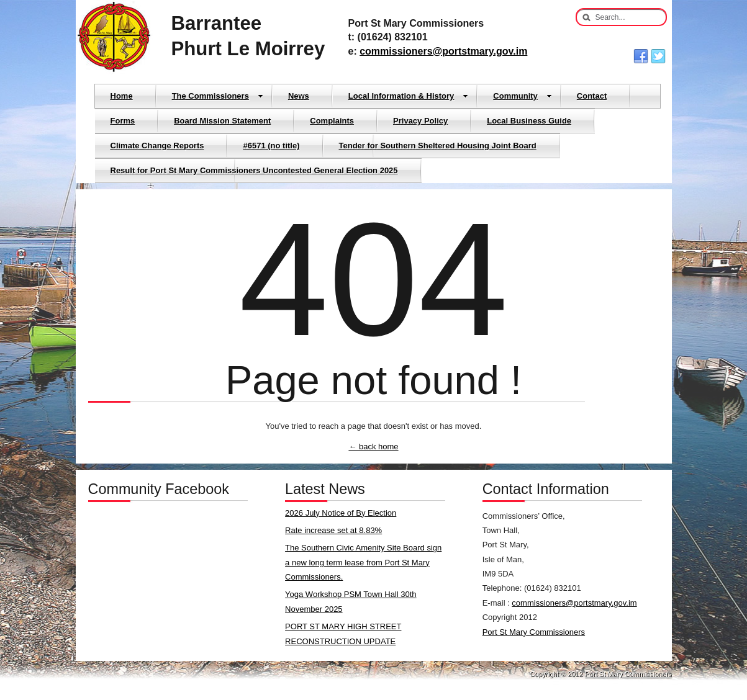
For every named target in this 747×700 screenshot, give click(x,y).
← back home (373, 446)
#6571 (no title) (271, 146)
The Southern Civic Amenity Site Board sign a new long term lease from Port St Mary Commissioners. (363, 562)
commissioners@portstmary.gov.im (443, 51)
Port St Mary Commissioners (534, 632)
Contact (592, 96)
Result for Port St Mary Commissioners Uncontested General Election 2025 (254, 170)
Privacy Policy (420, 121)
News (299, 96)
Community (523, 96)
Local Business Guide (529, 121)
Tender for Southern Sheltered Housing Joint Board (438, 146)
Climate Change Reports (157, 146)
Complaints (332, 121)
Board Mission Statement (222, 121)
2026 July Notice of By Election (341, 513)
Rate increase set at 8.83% (333, 530)
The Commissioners (218, 96)
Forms (123, 121)
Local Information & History (408, 96)
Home (122, 96)
